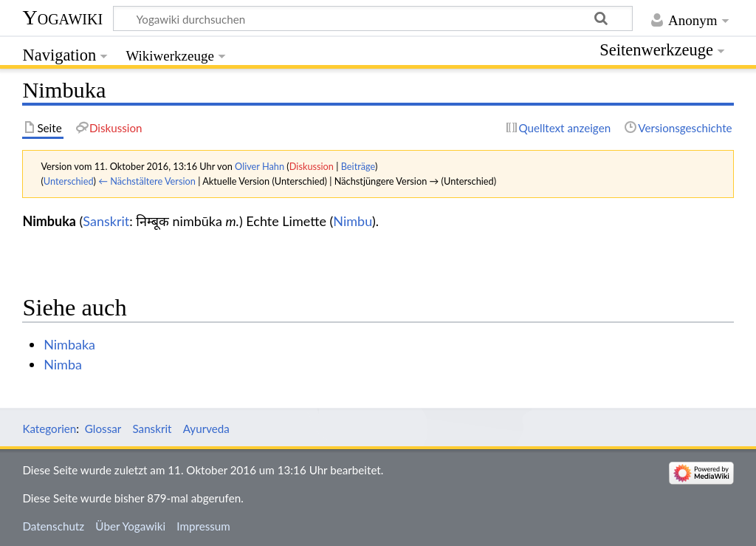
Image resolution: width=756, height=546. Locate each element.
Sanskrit (106, 221)
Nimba (63, 364)
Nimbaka (69, 344)
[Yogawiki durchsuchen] (373, 18)
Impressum (203, 526)
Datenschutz (53, 526)
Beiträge (358, 166)
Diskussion (312, 166)
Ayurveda (206, 429)
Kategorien (49, 429)
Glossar (103, 429)
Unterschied (69, 181)
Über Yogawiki (130, 526)
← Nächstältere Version (147, 181)
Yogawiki (62, 17)
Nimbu (353, 221)
